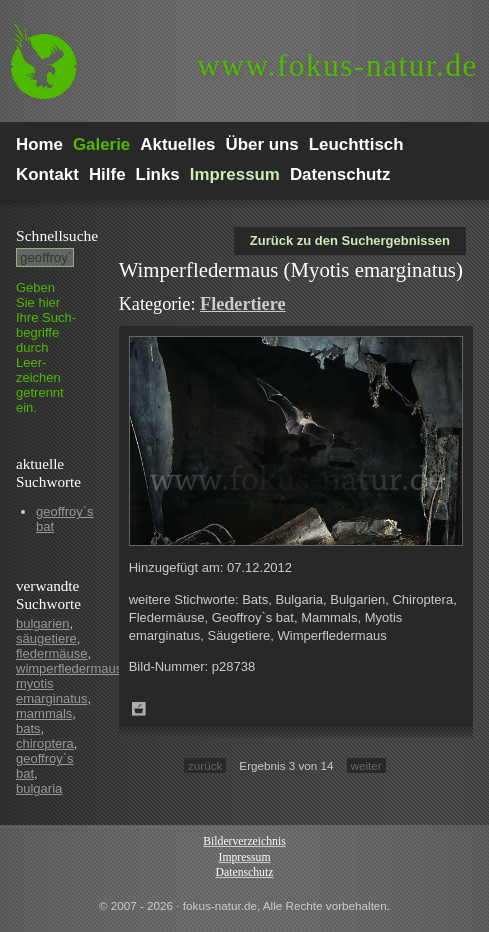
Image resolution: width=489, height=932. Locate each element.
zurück (205, 765)
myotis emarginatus (52, 691)
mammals (44, 713)
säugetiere (46, 638)
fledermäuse (52, 653)
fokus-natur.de (337, 65)
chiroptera (45, 743)
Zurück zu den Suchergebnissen (350, 240)
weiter (366, 765)
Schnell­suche (57, 235)
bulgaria (39, 788)
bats (28, 728)
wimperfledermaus (69, 668)
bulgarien (43, 623)
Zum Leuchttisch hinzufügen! (139, 709)
